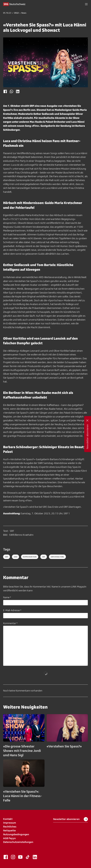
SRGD (16, 13)
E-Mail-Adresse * (12, 610)
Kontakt (8, 819)
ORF (7, 557)
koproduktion (30, 557)
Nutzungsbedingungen (16, 834)
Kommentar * (10, 623)
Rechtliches (10, 827)
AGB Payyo (9, 838)
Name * (7, 597)
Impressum (10, 823)
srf (44, 557)
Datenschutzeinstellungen (18, 842)
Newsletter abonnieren (70, 819)
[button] (86, 4)
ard (15, 557)
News (24, 13)
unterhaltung (57, 557)
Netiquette (9, 830)
